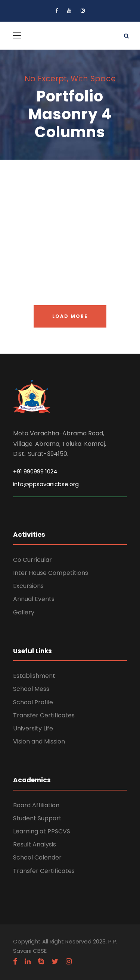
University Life (33, 728)
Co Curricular (32, 560)
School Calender (37, 857)
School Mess (31, 689)
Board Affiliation (36, 805)
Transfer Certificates (44, 715)
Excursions (28, 586)
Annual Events (34, 599)
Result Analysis (35, 844)
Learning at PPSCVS (42, 831)
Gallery (24, 612)
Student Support (37, 818)
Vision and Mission (39, 741)
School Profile (33, 702)
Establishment (34, 676)
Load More (70, 316)
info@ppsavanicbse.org (46, 484)
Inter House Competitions (51, 573)
